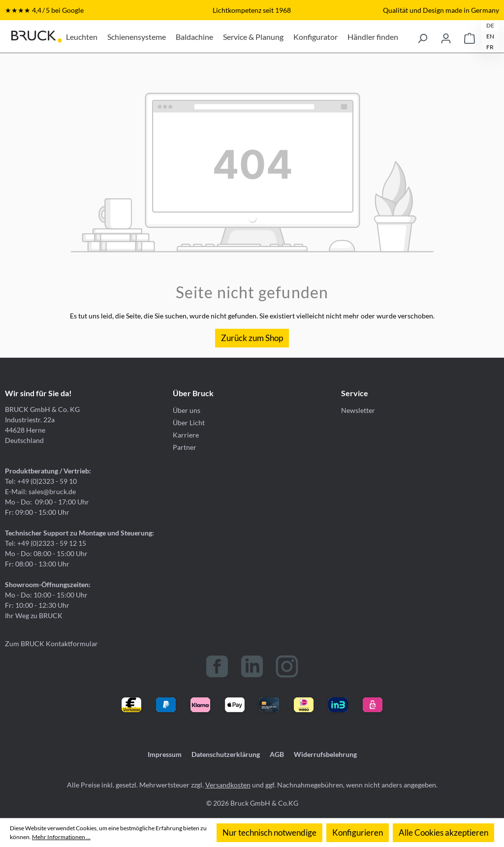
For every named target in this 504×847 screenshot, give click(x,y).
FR (490, 47)
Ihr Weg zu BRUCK (34, 615)
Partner (185, 447)
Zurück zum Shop (252, 338)
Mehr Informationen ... (61, 837)
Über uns (187, 410)
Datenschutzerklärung (226, 754)
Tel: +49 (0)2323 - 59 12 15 (46, 543)
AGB (277, 754)
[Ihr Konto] (446, 36)
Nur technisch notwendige (269, 832)
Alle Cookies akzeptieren (443, 832)
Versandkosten (228, 785)
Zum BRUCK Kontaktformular (51, 643)
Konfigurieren (358, 832)
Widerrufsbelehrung (325, 754)
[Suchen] (422, 36)
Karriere (186, 435)
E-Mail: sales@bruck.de (40, 491)
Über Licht (189, 423)
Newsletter (358, 410)
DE (490, 25)
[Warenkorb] (470, 36)
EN (490, 36)
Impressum (165, 754)
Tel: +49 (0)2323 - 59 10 (41, 481)
